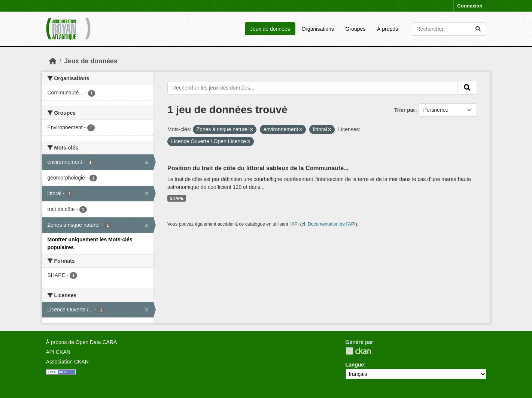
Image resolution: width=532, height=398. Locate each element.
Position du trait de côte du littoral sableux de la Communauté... (258, 168)
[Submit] (478, 29)
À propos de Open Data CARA (82, 342)
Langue (355, 365)
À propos (387, 29)
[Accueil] (53, 61)
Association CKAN (67, 362)
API (295, 224)
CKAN (358, 351)
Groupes (356, 29)
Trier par (405, 110)
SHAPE (177, 198)
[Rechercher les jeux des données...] (449, 29)
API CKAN (58, 352)
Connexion (470, 6)
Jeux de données (270, 29)
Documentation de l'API (332, 224)
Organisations (317, 29)
